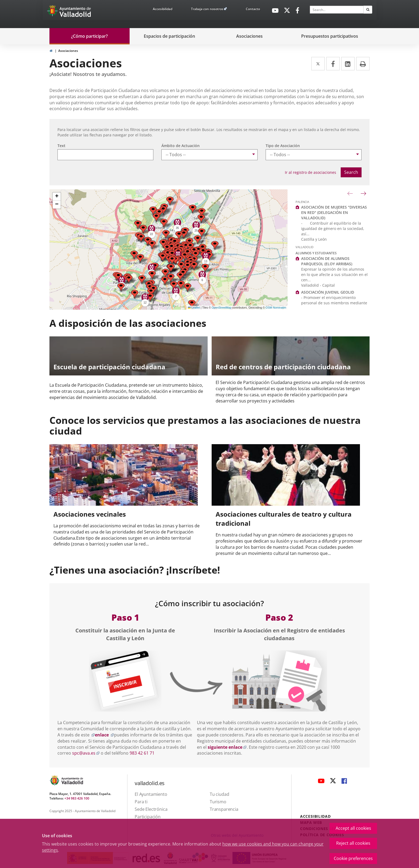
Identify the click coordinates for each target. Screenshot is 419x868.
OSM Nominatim (276, 308)
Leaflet (194, 308)
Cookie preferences (353, 858)
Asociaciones (68, 51)
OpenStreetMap (222, 308)
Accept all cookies (353, 828)
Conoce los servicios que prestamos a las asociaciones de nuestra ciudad (205, 425)
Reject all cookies (353, 843)
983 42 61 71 (142, 753)
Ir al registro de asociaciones (311, 172)
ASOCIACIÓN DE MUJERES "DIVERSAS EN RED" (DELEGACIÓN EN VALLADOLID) (334, 212)
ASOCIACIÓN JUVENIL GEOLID (328, 292)
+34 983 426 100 (77, 798)
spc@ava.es (86, 753)
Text (61, 146)
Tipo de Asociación (283, 146)
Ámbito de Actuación (181, 146)
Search (351, 172)
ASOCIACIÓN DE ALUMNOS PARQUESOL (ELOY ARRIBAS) (327, 261)
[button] (142, 280)
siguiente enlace (227, 747)
